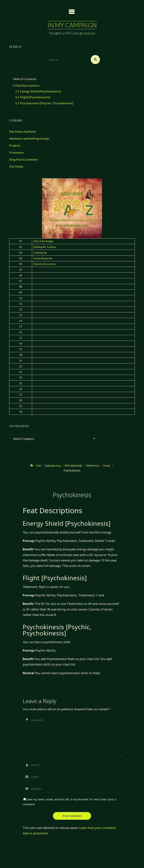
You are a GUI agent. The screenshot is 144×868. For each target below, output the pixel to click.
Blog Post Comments (23, 159)
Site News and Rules (23, 131)
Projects (15, 145)
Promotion (16, 152)
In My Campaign (72, 25)
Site (39, 465)
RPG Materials (73, 465)
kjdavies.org (53, 465)
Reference (93, 465)
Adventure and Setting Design (29, 138)
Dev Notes (16, 166)
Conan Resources (43, 258)
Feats (107, 465)
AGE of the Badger (43, 241)
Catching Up (40, 253)
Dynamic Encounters (45, 264)
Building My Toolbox (45, 247)
